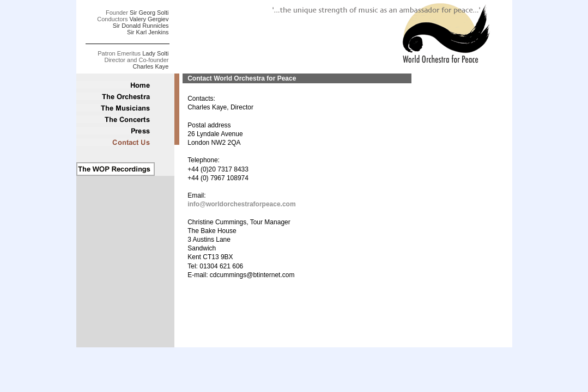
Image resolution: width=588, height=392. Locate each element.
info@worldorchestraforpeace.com (241, 204)
